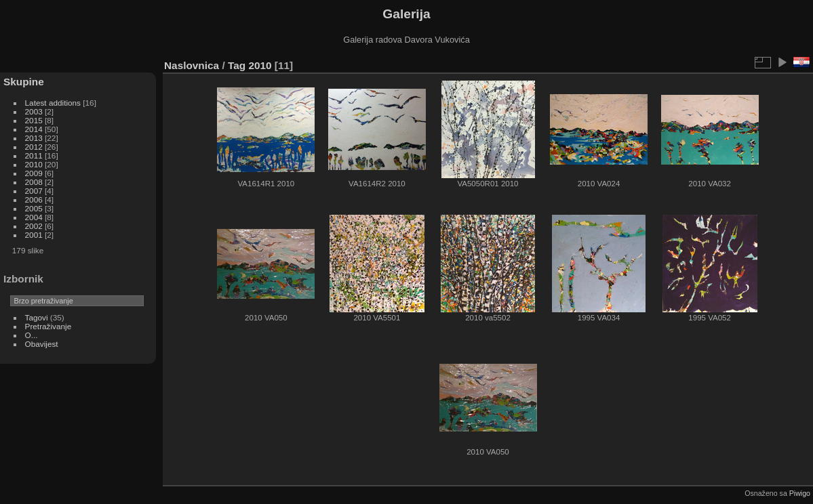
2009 (34, 173)
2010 (34, 164)
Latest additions (53, 103)
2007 (34, 191)
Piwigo (800, 493)
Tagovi (37, 317)
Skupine (24, 82)
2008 (34, 182)
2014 (34, 129)
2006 (34, 199)
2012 (34, 147)
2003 (34, 111)
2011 (34, 155)
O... (32, 335)
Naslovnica (192, 65)
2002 (34, 226)
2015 (34, 120)
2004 (34, 217)
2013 (34, 138)
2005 (34, 208)
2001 (34, 235)
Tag (237, 65)
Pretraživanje (48, 326)
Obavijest (42, 344)
